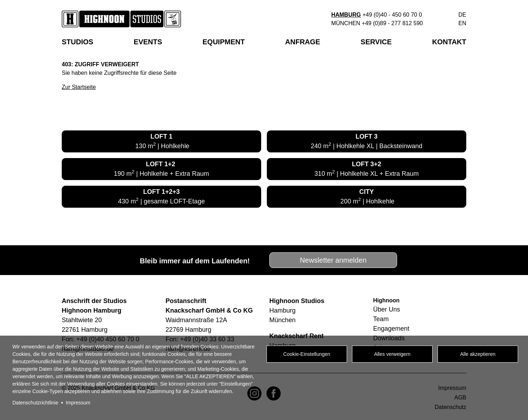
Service (376, 42)
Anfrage (303, 42)
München (346, 23)
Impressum (78, 403)
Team (381, 319)
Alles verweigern (392, 354)
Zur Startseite (79, 87)
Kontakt (449, 42)
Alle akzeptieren (478, 354)
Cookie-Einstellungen (307, 354)
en (462, 23)
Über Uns (387, 309)
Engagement (391, 329)
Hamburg (346, 15)
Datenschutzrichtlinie (35, 403)
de (462, 15)
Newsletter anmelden (333, 260)
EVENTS (148, 42)
